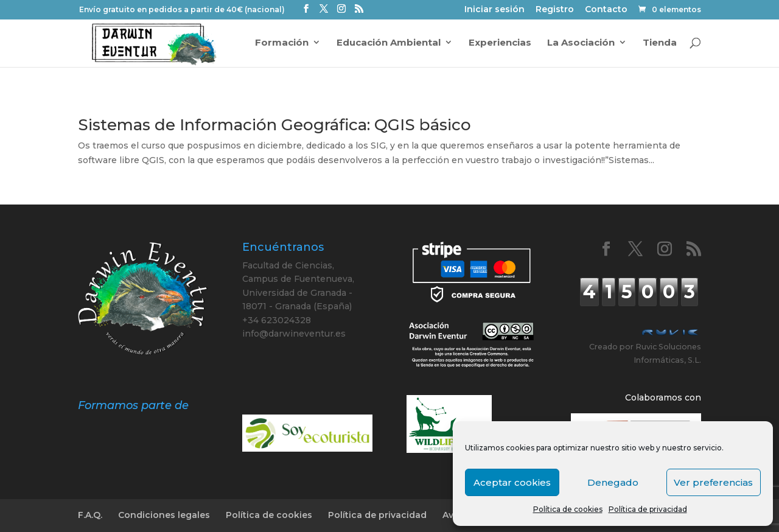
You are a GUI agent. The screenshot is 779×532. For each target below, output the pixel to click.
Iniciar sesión (494, 10)
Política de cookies (568, 509)
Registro (555, 10)
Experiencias (500, 44)
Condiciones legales (164, 515)
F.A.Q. (90, 515)
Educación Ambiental (389, 44)
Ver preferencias (713, 482)
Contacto (606, 10)
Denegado (613, 482)
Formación (282, 44)
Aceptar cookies (512, 482)
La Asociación (581, 44)
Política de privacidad (648, 509)
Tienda (660, 44)
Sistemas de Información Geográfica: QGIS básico (274, 125)
